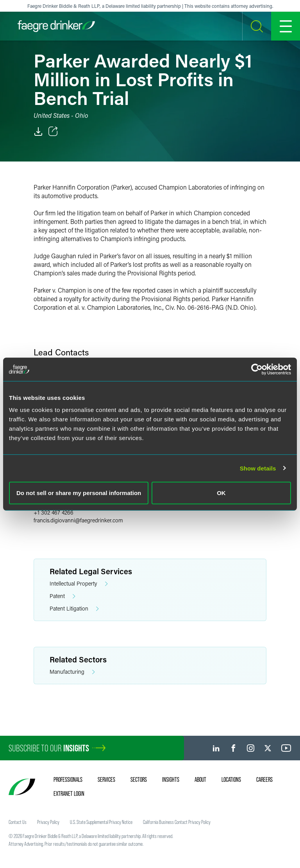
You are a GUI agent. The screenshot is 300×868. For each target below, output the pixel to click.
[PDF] (38, 131)
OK (221, 493)
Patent (62, 596)
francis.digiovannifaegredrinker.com (78, 520)
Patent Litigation (74, 609)
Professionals (68, 779)
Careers (264, 779)
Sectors (139, 779)
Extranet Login (69, 793)
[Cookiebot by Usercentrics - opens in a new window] (257, 369)
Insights (171, 779)
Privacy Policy (48, 822)
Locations (231, 779)
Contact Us (18, 822)
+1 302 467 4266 (54, 512)
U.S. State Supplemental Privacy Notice (101, 822)
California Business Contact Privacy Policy (177, 822)
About (200, 779)
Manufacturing (72, 672)
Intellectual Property (79, 584)
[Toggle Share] (53, 131)
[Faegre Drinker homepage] (56, 26)
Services (106, 779)
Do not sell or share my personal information (79, 493)
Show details (258, 468)
